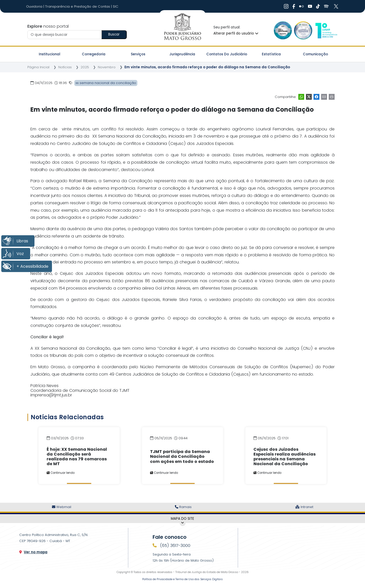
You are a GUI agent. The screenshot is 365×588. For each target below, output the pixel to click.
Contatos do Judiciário (227, 54)
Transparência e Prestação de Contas (78, 6)
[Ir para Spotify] (326, 6)
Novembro (107, 67)
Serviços (138, 54)
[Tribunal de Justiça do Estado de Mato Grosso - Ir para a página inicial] (182, 27)
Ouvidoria (35, 6)
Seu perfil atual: (227, 27)
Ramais (183, 507)
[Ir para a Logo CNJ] (326, 30)
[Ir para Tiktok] (318, 6)
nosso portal (48, 26)
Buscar (114, 34)
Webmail (62, 507)
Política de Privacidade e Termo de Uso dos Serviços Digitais (182, 579)
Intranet (304, 507)
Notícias (65, 67)
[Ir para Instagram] (286, 6)
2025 (85, 67)
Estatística (271, 54)
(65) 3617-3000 (175, 545)
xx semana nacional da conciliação (106, 83)
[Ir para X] (337, 6)
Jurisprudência (182, 54)
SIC (116, 6)
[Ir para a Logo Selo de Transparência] (303, 30)
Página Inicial (38, 67)
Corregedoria (94, 54)
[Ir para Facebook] (294, 6)
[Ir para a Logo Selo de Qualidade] (283, 30)
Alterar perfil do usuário (236, 33)
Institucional (50, 54)
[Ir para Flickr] (302, 6)
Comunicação (315, 54)
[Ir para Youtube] (310, 6)
